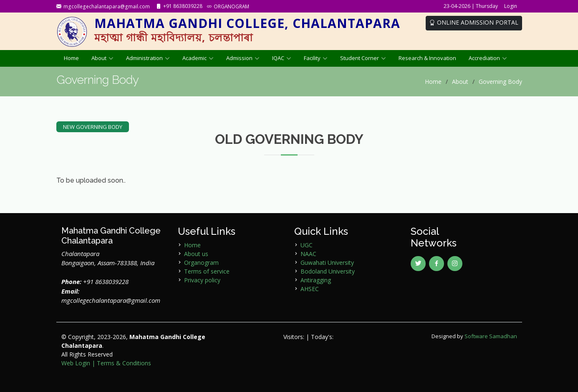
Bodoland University (328, 271)
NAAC (308, 254)
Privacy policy (202, 280)
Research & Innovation (427, 58)
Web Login (76, 363)
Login (511, 6)
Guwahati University (327, 263)
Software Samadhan (491, 336)
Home (71, 58)
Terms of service (207, 271)
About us (196, 254)
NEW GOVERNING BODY (93, 127)
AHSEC (310, 289)
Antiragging (316, 280)
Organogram (201, 263)
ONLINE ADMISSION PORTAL (474, 22)
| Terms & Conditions (121, 363)
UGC (307, 245)
